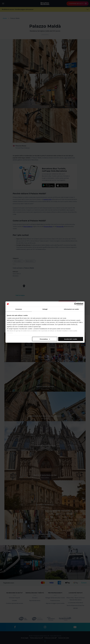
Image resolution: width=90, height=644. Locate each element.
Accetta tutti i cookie (71, 339)
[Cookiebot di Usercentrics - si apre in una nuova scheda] (76, 304)
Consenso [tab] (19, 309)
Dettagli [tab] (45, 309)
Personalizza (45, 339)
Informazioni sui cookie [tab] (71, 309)
